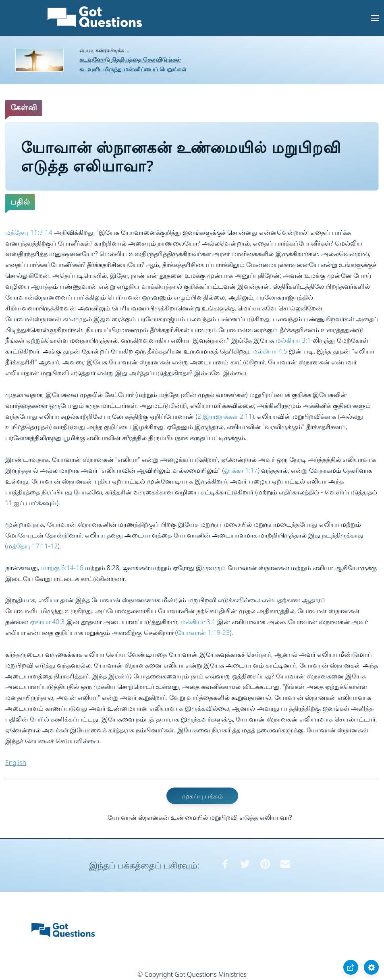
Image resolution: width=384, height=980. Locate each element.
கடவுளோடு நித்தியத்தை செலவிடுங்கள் (130, 59)
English (16, 763)
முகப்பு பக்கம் (202, 796)
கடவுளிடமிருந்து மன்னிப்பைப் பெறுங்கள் (133, 69)
